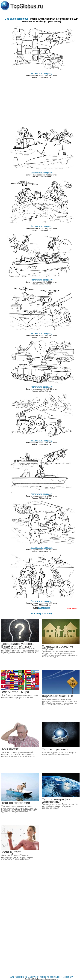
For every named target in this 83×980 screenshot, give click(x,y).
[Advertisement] (41, 101)
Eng (12, 977)
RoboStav (68, 977)
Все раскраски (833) (16, 19)
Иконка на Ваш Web (27, 977)
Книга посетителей (50, 977)
